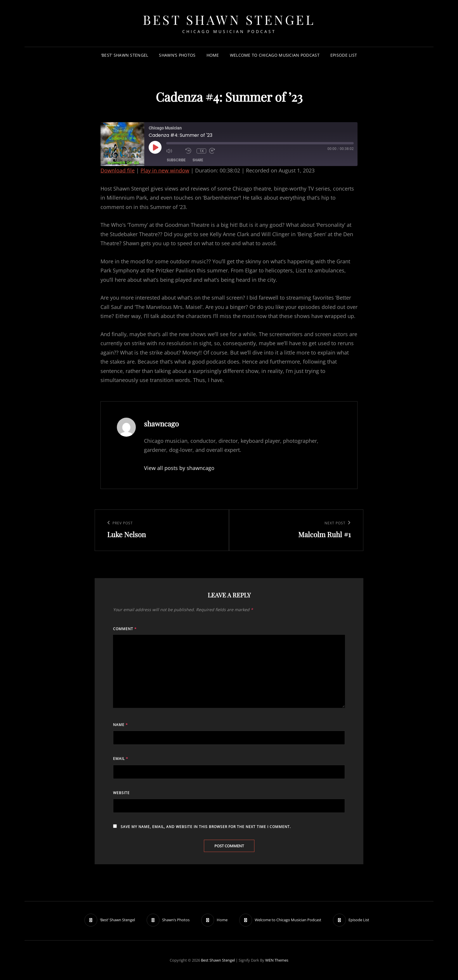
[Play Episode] (155, 147)
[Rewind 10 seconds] (190, 151)
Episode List (344, 55)
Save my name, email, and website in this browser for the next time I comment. (206, 827)
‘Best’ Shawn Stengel (125, 55)
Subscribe (176, 160)
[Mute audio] (174, 151)
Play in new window (165, 170)
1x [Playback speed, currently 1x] (202, 151)
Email (121, 759)
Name (120, 725)
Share (198, 160)
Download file (118, 170)
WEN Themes (277, 960)
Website (121, 793)
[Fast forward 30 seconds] (217, 151)
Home (213, 55)
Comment (125, 629)
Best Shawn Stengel (229, 19)
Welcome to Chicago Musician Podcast (275, 55)
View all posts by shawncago (179, 468)
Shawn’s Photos (177, 55)
